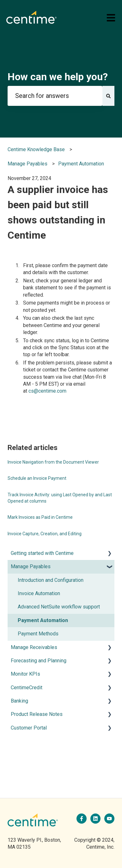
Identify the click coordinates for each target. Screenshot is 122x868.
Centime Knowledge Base (36, 149)
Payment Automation (81, 164)
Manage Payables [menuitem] (31, 566)
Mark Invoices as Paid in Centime (40, 517)
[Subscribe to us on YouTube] (109, 819)
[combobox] (55, 96)
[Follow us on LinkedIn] (95, 819)
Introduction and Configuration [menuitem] (51, 580)
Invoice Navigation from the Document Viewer (53, 462)
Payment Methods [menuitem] (38, 634)
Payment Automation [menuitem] (43, 620)
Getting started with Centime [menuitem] (42, 553)
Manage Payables (27, 164)
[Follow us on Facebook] (82, 819)
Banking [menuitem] (19, 701)
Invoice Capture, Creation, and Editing (45, 534)
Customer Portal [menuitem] (29, 728)
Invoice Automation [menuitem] (39, 593)
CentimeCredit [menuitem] (27, 688)
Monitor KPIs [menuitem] (25, 674)
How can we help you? (58, 77)
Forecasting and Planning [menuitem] (39, 661)
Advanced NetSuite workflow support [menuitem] (59, 607)
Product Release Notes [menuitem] (37, 714)
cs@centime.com (47, 391)
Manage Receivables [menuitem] (34, 647)
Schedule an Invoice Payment (37, 478)
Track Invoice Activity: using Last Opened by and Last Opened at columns (60, 498)
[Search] (108, 96)
